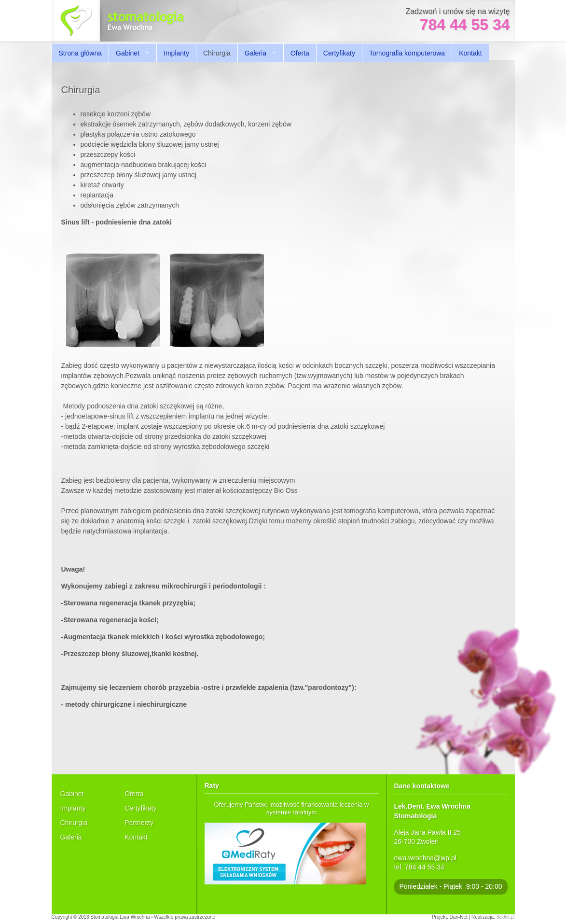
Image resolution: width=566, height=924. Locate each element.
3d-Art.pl (506, 917)
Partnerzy (139, 823)
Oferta (300, 53)
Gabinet (128, 53)
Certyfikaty (339, 53)
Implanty (176, 53)
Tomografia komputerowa (407, 53)
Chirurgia (74, 823)
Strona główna (81, 53)
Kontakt (470, 53)
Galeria (255, 53)
